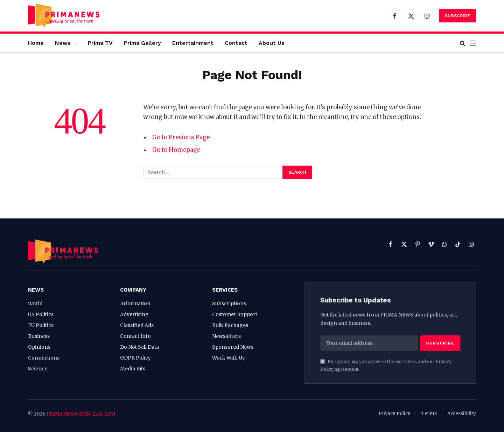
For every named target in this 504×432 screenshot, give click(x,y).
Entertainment (193, 43)
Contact (236, 43)
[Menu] (473, 43)
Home (36, 43)
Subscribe (457, 16)
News (63, 43)
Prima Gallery (142, 43)
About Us (272, 43)
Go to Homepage (176, 150)
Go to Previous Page (181, 137)
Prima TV (100, 43)
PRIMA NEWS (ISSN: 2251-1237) (81, 414)
